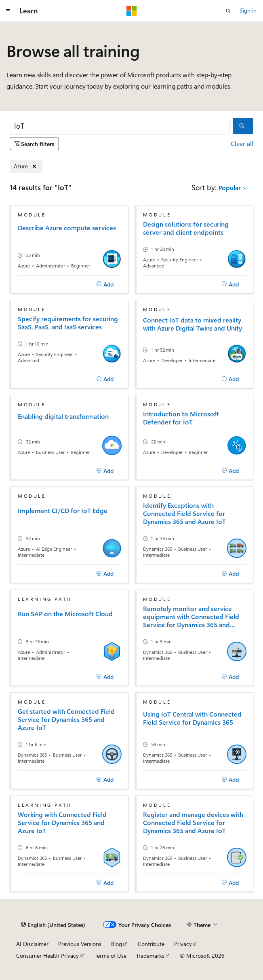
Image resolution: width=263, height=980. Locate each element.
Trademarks (150, 956)
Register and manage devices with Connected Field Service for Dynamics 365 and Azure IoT (193, 823)
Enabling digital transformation (63, 416)
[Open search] (228, 11)
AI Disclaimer (32, 944)
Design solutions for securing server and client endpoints (186, 228)
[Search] (120, 126)
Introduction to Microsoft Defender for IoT (181, 418)
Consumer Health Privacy (47, 956)
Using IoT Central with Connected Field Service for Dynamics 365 (192, 718)
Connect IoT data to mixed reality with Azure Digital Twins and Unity (193, 324)
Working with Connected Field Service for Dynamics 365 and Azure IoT (62, 823)
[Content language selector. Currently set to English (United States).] (53, 925)
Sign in (248, 10)
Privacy (183, 944)
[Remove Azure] (26, 167)
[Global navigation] (8, 11)
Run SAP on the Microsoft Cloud (65, 614)
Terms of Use (110, 956)
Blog (117, 944)
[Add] (105, 284)
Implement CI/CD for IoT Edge (63, 511)
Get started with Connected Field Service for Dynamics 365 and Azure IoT (66, 719)
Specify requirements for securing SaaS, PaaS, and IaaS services (68, 323)
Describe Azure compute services (67, 228)
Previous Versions (80, 944)
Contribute (151, 944)
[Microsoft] (132, 11)
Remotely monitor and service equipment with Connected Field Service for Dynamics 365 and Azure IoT (191, 617)
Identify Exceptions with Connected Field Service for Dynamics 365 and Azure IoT (184, 513)
